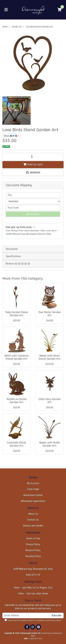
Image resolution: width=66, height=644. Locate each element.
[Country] (33, 201)
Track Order (33, 489)
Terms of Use (33, 538)
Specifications (13, 256)
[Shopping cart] (59, 10)
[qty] (33, 195)
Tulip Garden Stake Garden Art (16, 314)
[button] (33, 173)
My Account (33, 483)
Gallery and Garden (33, 526)
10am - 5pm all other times (33, 594)
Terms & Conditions (37, 620)
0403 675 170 (33, 575)
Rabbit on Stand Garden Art (17, 401)
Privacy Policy (33, 544)
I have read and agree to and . (33, 620)
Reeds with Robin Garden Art (49, 444)
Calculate (33, 214)
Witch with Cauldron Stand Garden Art (17, 357)
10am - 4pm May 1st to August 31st (33, 588)
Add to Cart (33, 164)
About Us (33, 514)
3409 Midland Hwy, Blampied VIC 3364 (33, 569)
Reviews (18, 264)
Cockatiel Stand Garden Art (16, 444)
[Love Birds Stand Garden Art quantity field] (33, 157)
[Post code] (33, 208)
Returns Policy (33, 550)
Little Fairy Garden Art (50, 401)
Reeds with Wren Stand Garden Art (49, 357)
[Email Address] (26, 615)
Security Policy (33, 556)
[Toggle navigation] (6, 10)
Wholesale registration (33, 501)
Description (12, 249)
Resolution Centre (33, 495)
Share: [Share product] (11, 136)
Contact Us (33, 520)
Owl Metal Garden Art (50, 314)
